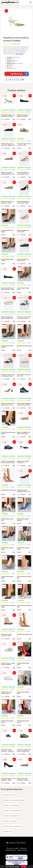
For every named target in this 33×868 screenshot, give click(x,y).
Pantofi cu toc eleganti (10, 816)
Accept (24, 866)
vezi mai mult (19, 54)
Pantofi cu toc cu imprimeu (12, 811)
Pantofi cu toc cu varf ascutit (12, 826)
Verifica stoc (19, 74)
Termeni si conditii (13, 848)
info (14, 119)
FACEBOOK (11, 843)
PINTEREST (21, 843)
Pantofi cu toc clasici (10, 821)
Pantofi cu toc (8, 831)
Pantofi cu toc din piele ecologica (14, 800)
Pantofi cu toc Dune (10, 795)
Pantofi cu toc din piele (11, 805)
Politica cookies (22, 850)
